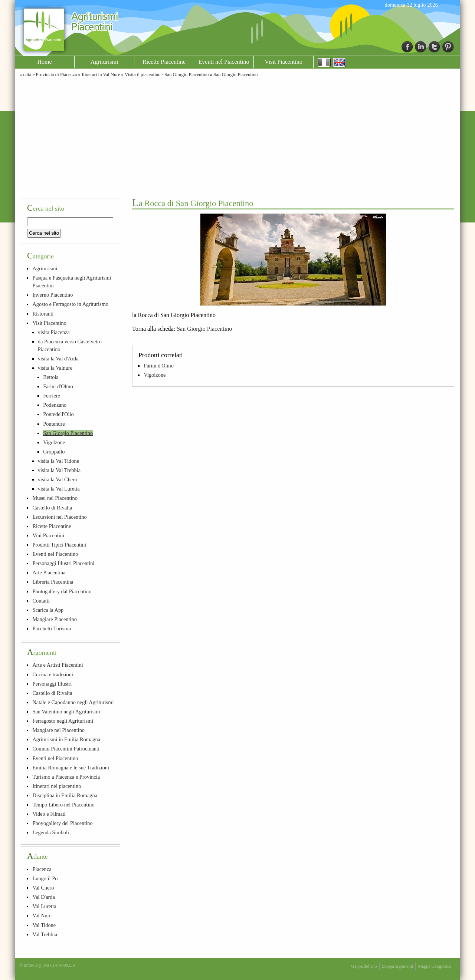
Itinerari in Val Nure (101, 75)
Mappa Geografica (435, 966)
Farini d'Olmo (159, 366)
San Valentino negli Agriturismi (66, 712)
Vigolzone (155, 375)
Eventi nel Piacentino (224, 62)
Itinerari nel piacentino (57, 786)
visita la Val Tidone (58, 461)
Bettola (51, 377)
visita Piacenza (54, 332)
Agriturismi (104, 62)
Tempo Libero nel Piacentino (63, 805)
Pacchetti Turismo (52, 628)
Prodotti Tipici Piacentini (59, 545)
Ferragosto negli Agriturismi (63, 721)
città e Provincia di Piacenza (50, 75)
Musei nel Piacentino (55, 498)
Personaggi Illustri (52, 684)
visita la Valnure (55, 368)
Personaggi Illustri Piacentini (63, 563)
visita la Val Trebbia (59, 470)
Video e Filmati (49, 814)
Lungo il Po (45, 878)
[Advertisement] (237, 136)
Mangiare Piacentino (54, 619)
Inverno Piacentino (53, 295)
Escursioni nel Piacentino (59, 517)
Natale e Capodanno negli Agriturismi (73, 702)
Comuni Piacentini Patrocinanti (66, 749)
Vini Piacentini (48, 535)
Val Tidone (44, 925)
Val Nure (42, 915)
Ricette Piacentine (164, 62)
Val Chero (43, 888)
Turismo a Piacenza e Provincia (66, 777)
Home (44, 62)
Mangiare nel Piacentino (58, 730)
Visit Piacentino (284, 62)
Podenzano (55, 405)
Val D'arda (44, 897)
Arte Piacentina (49, 573)
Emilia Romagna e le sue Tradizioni (71, 768)
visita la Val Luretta (59, 489)
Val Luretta (44, 906)
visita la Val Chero (58, 479)
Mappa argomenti (398, 966)
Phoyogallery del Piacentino (62, 823)
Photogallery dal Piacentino (62, 591)
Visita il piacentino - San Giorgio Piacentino (167, 75)
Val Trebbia (45, 934)
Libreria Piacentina (53, 582)
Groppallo (54, 452)
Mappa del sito (363, 966)
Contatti (41, 601)
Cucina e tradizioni (53, 674)
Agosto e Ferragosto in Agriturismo (70, 304)
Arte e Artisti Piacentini (58, 665)
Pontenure (54, 424)
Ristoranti (43, 314)
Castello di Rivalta (52, 508)
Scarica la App (48, 610)
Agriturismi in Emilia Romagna (66, 739)
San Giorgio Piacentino (235, 75)
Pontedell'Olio (58, 414)
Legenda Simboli (51, 832)
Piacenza (42, 869)
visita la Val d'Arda (58, 359)
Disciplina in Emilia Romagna (65, 795)
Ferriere (52, 396)
